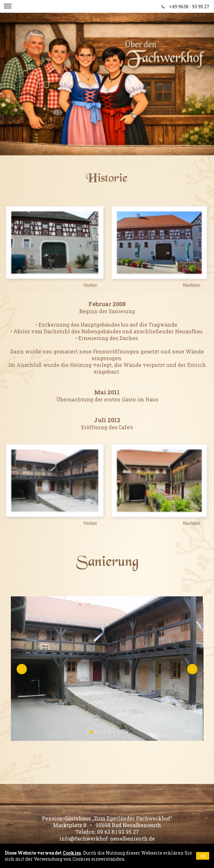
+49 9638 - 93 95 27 (189, 7)
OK (203, 856)
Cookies (72, 853)
